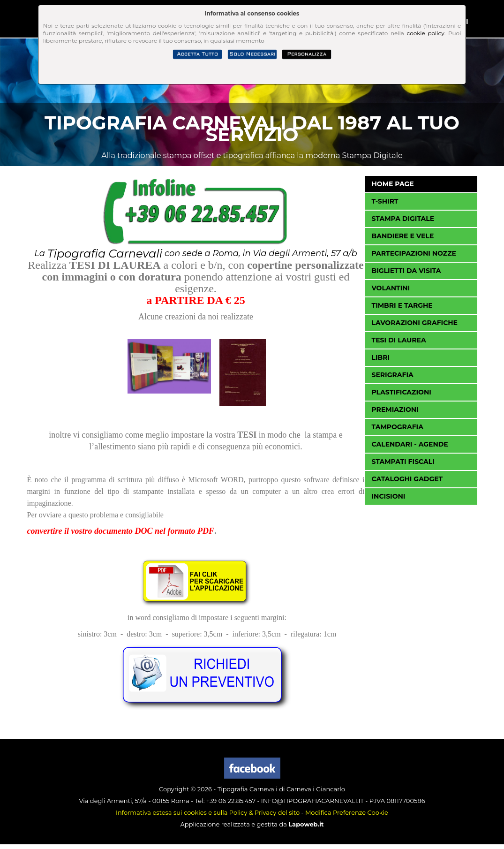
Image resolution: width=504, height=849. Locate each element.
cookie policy (426, 33)
